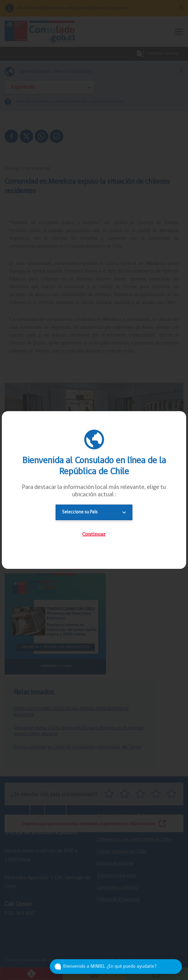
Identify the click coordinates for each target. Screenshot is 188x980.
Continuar (94, 534)
